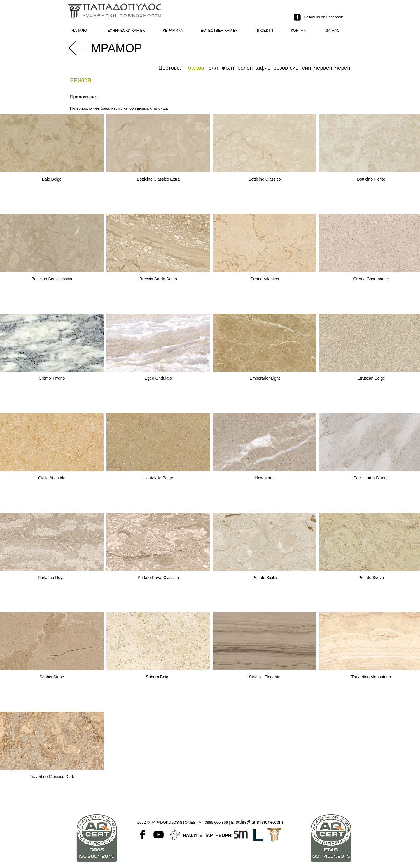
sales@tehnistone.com (259, 822)
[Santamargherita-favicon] (241, 835)
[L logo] (258, 835)
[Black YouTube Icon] (159, 835)
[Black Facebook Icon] (142, 835)
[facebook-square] (297, 17)
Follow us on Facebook (323, 17)
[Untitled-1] (175, 835)
